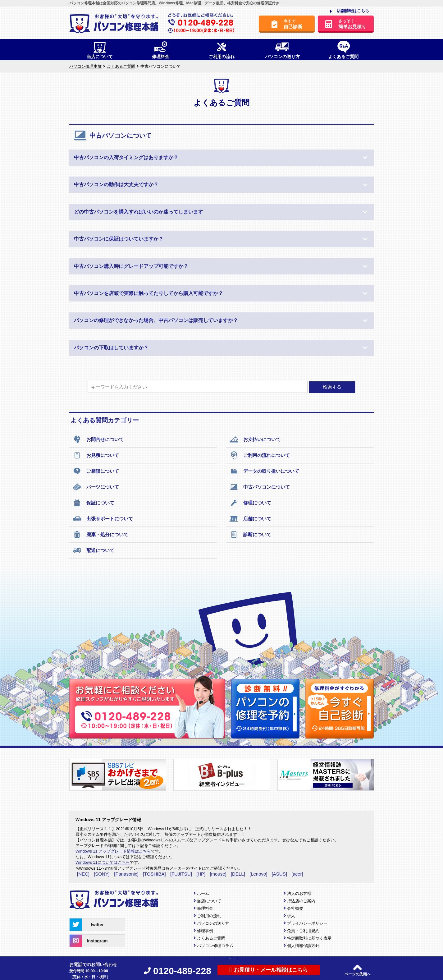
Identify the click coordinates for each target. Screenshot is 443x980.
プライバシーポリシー (307, 923)
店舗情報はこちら (349, 11)
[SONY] (102, 874)
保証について (93, 503)
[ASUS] (279, 874)
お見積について (96, 455)
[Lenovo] (258, 874)
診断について (250, 535)
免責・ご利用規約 (303, 931)
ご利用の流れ (209, 916)
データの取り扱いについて (264, 471)
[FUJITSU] (181, 874)
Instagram (89, 941)
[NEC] (83, 874)
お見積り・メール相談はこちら (269, 970)
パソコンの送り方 (213, 923)
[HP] (201, 874)
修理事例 (205, 931)
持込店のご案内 (301, 901)
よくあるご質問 (211, 938)
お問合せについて (98, 439)
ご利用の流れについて (260, 455)
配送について (93, 550)
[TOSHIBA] (154, 874)
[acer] (297, 874)
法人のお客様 (299, 893)
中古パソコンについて (260, 487)
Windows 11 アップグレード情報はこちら (113, 851)
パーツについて (96, 487)
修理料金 (205, 908)
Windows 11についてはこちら (103, 862)
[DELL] (238, 874)
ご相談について (96, 471)
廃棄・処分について (100, 535)
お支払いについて (255, 439)
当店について (209, 901)
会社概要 (295, 908)
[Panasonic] (126, 874)
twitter (87, 925)
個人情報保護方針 (303, 946)
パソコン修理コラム (215, 946)
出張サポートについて (103, 519)
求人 (291, 916)
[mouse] (218, 874)
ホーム (203, 893)
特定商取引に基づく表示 (309, 938)
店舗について (250, 519)
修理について (250, 503)
